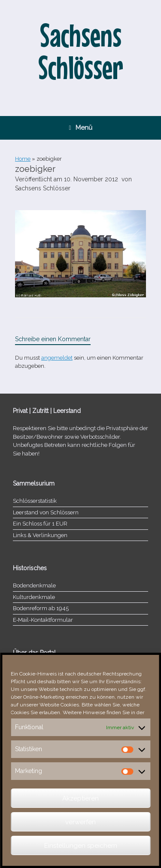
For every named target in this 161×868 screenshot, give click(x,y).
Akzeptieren (80, 798)
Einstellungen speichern (81, 846)
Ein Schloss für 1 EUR (40, 524)
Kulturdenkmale (34, 597)
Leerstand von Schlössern (46, 512)
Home (23, 159)
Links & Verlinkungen (40, 535)
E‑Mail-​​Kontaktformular (43, 620)
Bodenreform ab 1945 (41, 608)
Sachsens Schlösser (43, 188)
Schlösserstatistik (35, 501)
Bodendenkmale (34, 585)
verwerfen (80, 822)
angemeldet (57, 358)
